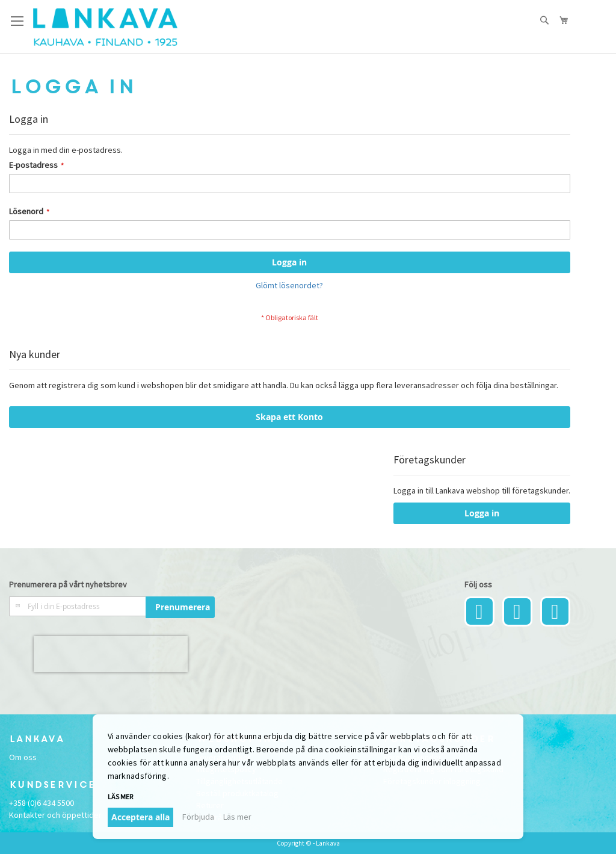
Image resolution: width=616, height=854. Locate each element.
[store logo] (105, 27)
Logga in (482, 513)
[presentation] (111, 654)
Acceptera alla (140, 817)
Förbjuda (198, 817)
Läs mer (120, 797)
